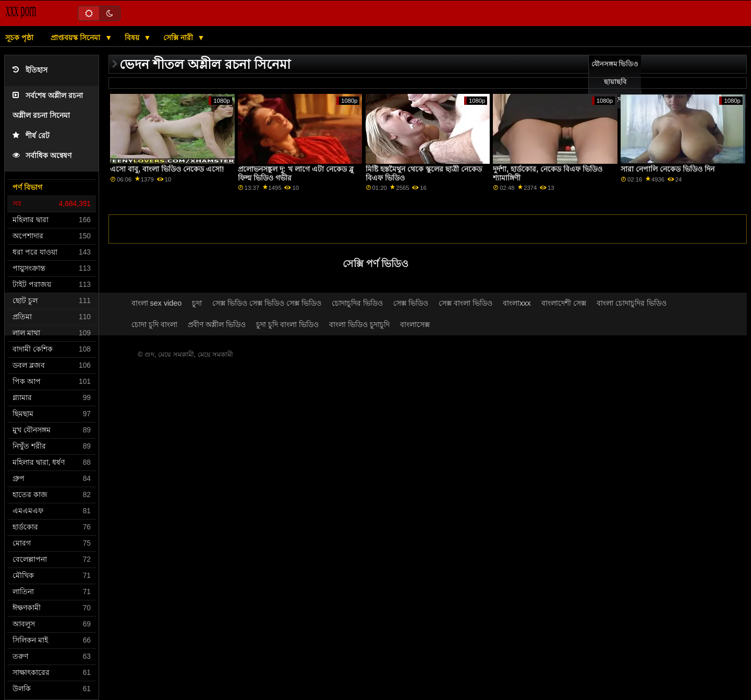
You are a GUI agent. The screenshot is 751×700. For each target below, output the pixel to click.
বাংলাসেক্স (415, 324)
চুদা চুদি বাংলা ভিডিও (287, 324)
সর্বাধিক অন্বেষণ (42, 156)
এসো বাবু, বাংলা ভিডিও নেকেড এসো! (167, 169)
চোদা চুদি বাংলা (154, 324)
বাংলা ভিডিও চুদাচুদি (359, 324)
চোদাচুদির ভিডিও (357, 303)
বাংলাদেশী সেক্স (564, 303)
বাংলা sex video (157, 303)
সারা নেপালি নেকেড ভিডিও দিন (668, 169)
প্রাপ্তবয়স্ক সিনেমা (76, 38)
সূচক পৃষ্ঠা (19, 38)
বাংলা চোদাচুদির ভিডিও (632, 303)
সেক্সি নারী (179, 38)
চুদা (197, 303)
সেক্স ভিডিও (411, 303)
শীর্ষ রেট (31, 136)
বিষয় (133, 38)
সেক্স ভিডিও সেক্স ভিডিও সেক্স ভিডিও (267, 303)
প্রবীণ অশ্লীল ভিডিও (217, 324)
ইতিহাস (30, 70)
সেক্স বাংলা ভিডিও (465, 303)
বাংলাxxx (517, 303)
